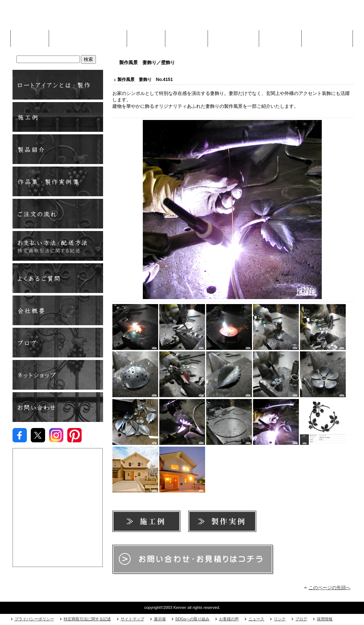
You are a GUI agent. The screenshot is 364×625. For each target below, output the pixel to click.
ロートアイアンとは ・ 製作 (58, 85)
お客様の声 (229, 619)
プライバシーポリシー (34, 619)
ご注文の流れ (58, 214)
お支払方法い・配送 (58, 246)
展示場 (160, 619)
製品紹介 (58, 149)
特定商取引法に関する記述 (87, 619)
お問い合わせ (58, 407)
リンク (280, 619)
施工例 (146, 37)
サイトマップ (132, 619)
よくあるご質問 (58, 278)
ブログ (58, 343)
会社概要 (58, 310)
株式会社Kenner (66, 18)
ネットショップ (58, 375)
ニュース (256, 619)
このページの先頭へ (329, 588)
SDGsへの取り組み (193, 619)
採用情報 (325, 619)
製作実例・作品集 (58, 181)
